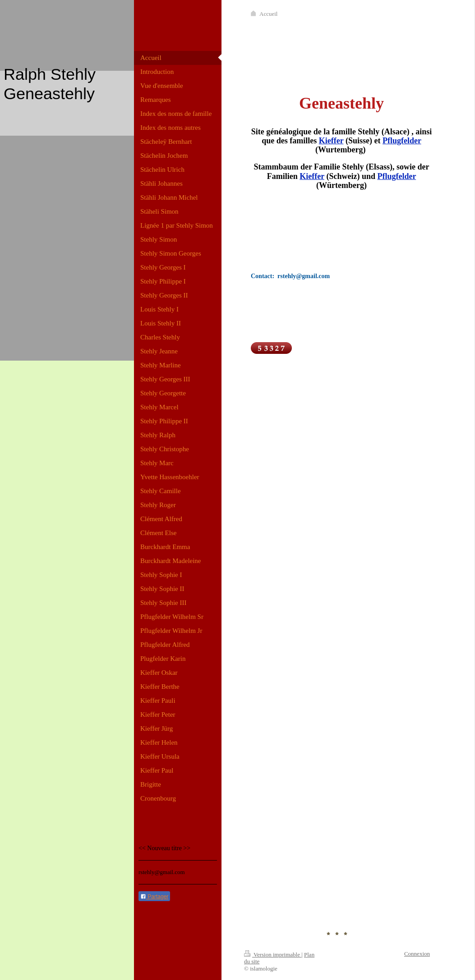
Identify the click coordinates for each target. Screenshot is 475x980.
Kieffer (331, 141)
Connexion (417, 954)
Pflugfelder (402, 141)
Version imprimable (273, 955)
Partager (154, 897)
